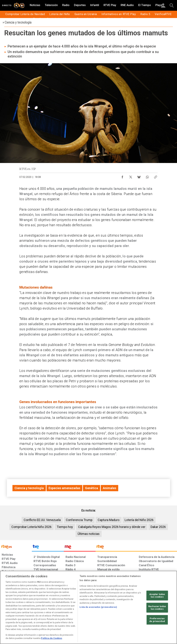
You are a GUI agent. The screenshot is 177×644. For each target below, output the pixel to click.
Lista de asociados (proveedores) (98, 607)
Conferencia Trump (79, 520)
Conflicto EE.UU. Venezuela (42, 520)
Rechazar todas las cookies (157, 608)
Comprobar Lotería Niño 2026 (31, 527)
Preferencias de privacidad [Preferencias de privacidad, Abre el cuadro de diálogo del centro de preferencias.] (157, 620)
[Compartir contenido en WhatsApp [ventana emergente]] (147, 176)
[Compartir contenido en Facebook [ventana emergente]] (122, 176)
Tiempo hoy (65, 527)
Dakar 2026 (158, 527)
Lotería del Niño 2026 (139, 520)
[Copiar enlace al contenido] (156, 176)
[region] (88, 607)
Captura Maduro (109, 520)
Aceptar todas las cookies (157, 595)
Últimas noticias (89, 534)
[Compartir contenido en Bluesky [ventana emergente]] (139, 176)
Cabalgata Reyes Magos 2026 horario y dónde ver (112, 527)
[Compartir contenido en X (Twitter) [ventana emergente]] (131, 176)
